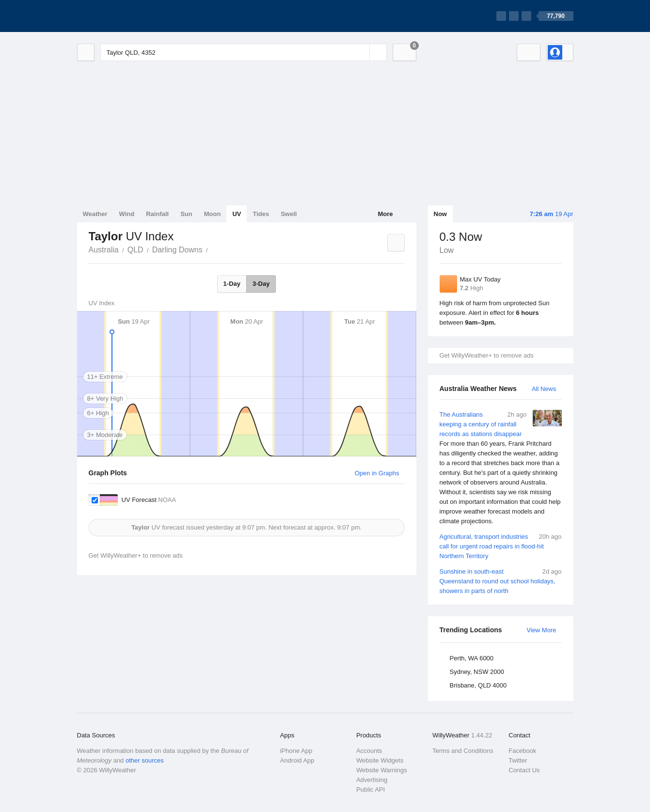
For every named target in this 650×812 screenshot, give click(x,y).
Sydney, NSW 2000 (477, 672)
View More (541, 630)
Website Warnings (382, 770)
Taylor (213, 249)
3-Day (261, 284)
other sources (145, 760)
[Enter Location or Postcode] (244, 52)
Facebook (522, 751)
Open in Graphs (377, 473)
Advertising (372, 780)
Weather (95, 214)
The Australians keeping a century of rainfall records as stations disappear (501, 468)
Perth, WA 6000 (472, 658)
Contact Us (524, 770)
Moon (213, 214)
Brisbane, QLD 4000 (478, 685)
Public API (371, 789)
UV (237, 214)
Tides (261, 214)
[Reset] (361, 52)
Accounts (369, 751)
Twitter (518, 760)
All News (544, 389)
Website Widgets (380, 760)
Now (440, 214)
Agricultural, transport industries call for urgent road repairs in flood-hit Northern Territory (501, 546)
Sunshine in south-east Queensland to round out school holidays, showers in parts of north (501, 581)
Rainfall (157, 214)
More (385, 214)
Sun (186, 214)
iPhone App (296, 751)
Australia (104, 250)
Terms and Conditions (463, 751)
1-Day (232, 284)
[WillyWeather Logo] (123, 16)
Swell (289, 214)
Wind (127, 214)
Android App (297, 760)
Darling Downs (177, 250)
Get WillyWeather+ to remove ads (487, 355)
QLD (135, 250)
